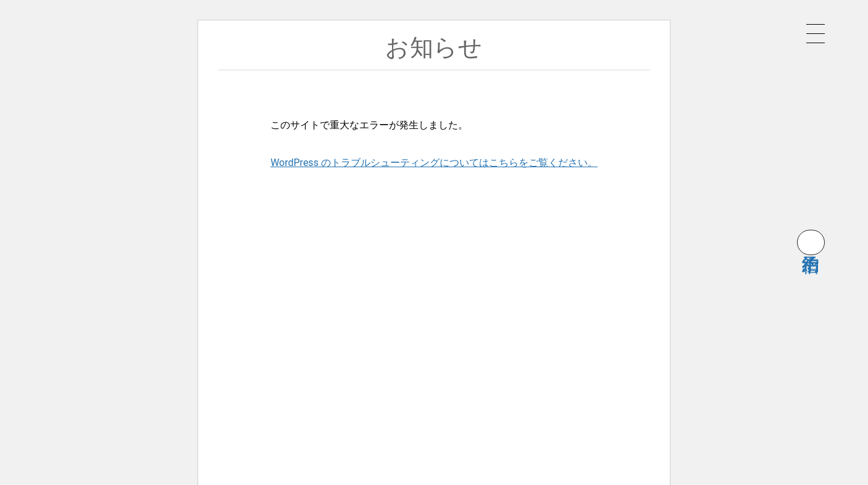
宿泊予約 (811, 242)
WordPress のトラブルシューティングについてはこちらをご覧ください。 (434, 163)
